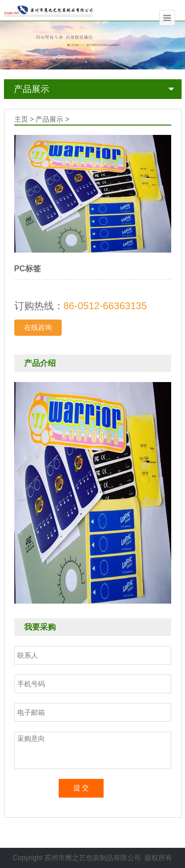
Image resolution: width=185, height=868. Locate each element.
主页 (21, 119)
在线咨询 (38, 327)
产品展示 (32, 89)
